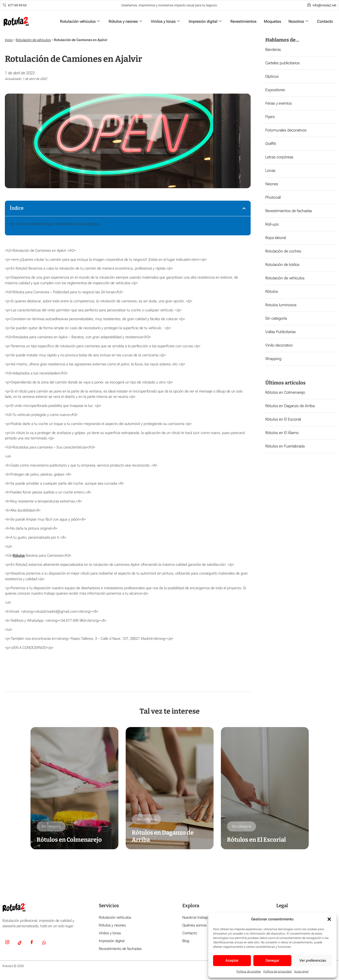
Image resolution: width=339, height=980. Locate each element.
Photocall (273, 197)
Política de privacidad (277, 971)
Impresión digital (205, 21)
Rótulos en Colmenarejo (285, 392)
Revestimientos (243, 21)
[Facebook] (32, 943)
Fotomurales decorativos (286, 130)
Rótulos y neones (125, 21)
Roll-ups (272, 224)
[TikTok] (20, 943)
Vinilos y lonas (165, 21)
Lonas (270, 170)
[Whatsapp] (44, 943)
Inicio (9, 40)
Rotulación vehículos (80, 21)
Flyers (270, 117)
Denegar (272, 960)
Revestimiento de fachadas (120, 949)
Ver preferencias (313, 960)
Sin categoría (276, 318)
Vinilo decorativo (279, 345)
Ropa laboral (276, 238)
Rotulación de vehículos (33, 40)
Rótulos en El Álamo (282, 433)
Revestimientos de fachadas (289, 211)
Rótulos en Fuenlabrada (285, 446)
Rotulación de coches (283, 251)
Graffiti (271, 144)
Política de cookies (249, 971)
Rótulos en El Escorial (283, 419)
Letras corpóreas (279, 157)
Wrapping (273, 359)
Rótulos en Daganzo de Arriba (290, 406)
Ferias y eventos (279, 103)
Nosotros (298, 21)
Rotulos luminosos (281, 305)
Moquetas (272, 21)
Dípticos (272, 76)
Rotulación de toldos (282, 265)
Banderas (273, 49)
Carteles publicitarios (282, 63)
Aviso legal (301, 971)
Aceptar (232, 960)
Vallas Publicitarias (281, 332)
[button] (329, 919)
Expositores (275, 90)
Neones (272, 184)
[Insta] (7, 943)
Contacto (325, 21)
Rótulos (19, 555)
